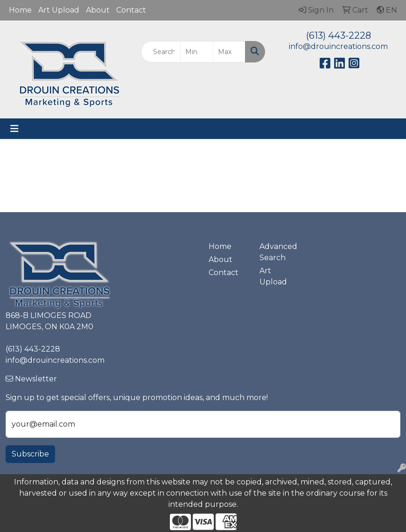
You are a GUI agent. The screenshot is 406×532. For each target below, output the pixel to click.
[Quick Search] (161, 52)
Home (20, 10)
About (98, 10)
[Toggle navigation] (14, 129)
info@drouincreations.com (338, 46)
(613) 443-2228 (339, 35)
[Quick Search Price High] (229, 52)
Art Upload (59, 10)
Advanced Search (278, 252)
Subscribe (30, 454)
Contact (131, 10)
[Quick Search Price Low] (196, 52)
